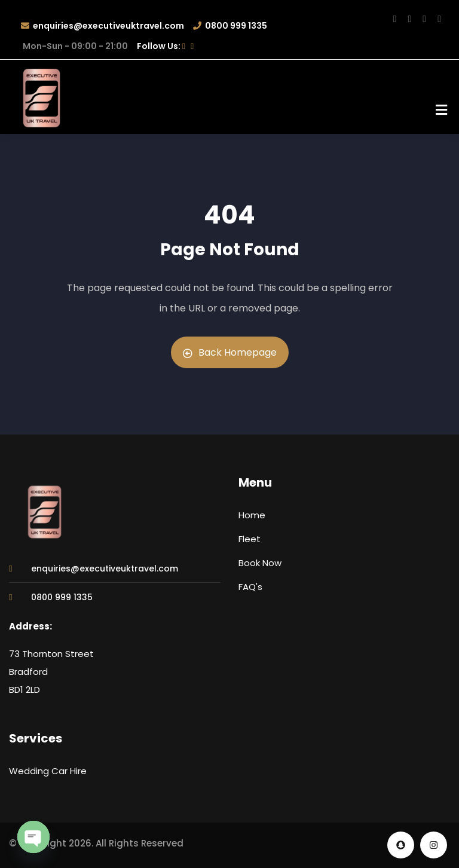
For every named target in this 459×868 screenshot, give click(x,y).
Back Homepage (230, 352)
